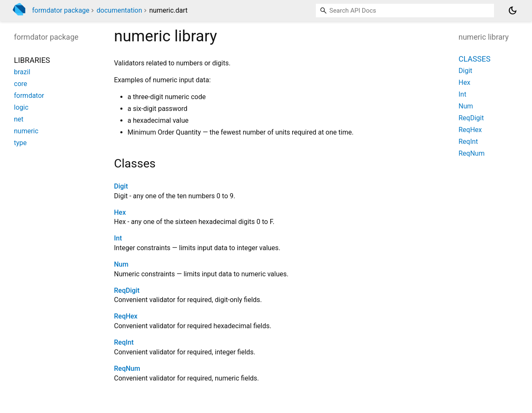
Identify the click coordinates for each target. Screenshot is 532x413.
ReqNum (127, 368)
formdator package (61, 10)
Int (118, 238)
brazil (22, 72)
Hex (120, 212)
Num (121, 264)
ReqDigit (127, 290)
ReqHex (126, 316)
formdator (29, 96)
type (20, 143)
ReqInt (124, 342)
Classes (475, 59)
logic (21, 107)
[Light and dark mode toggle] (513, 11)
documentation (119, 10)
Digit (121, 186)
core (20, 84)
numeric (26, 131)
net (19, 119)
